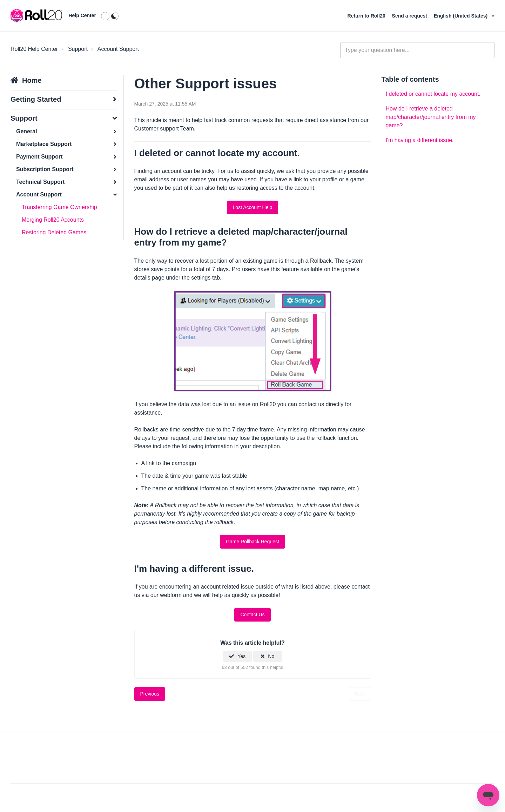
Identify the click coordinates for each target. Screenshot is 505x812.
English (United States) (461, 16)
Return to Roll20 (367, 16)
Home (32, 80)
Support (78, 49)
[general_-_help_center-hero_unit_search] (417, 50)
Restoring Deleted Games (54, 232)
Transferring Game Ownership (59, 207)
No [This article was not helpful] (271, 656)
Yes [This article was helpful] (241, 656)
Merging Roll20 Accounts (53, 220)
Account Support (118, 49)
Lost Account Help (253, 207)
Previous (150, 694)
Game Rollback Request (252, 542)
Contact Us (252, 615)
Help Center (82, 15)
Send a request (410, 16)
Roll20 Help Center (34, 49)
